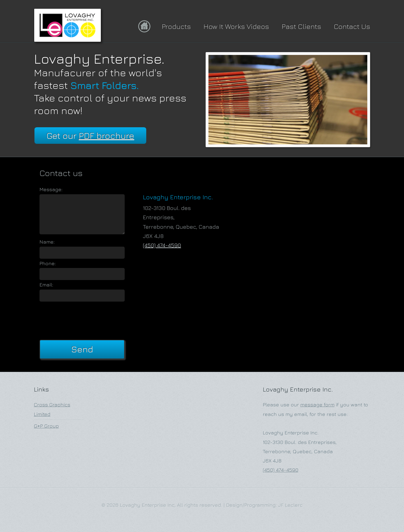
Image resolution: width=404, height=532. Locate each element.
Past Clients (301, 26)
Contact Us (352, 26)
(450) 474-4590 (162, 245)
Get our (90, 136)
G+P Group (46, 426)
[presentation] (82, 320)
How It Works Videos (236, 26)
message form (317, 405)
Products (176, 26)
